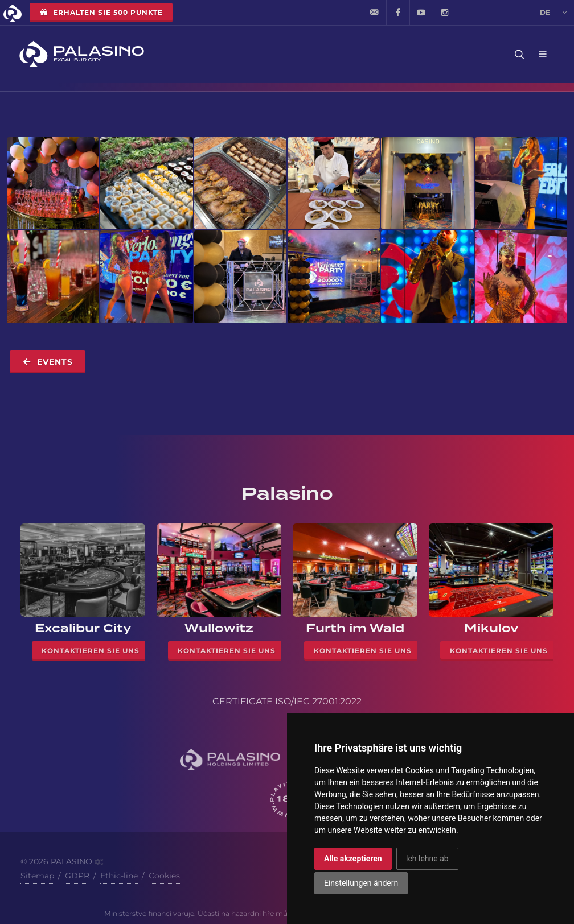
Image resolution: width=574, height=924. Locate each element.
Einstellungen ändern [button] (361, 883)
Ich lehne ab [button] (427, 859)
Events (48, 362)
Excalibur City (83, 628)
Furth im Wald (355, 628)
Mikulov (491, 628)
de (553, 13)
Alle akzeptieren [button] (353, 859)
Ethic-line (119, 876)
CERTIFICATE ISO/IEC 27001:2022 (287, 701)
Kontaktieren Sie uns (91, 651)
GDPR (77, 876)
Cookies (164, 876)
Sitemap (37, 876)
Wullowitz (219, 628)
